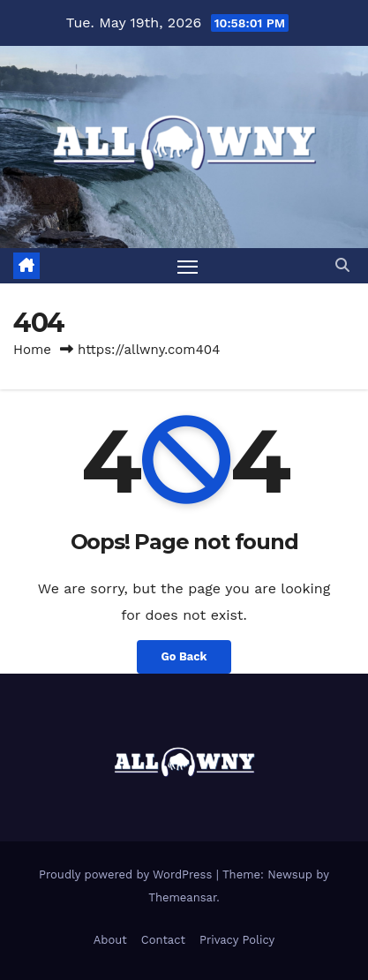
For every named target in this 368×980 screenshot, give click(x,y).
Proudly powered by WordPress (128, 874)
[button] (342, 265)
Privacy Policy (237, 940)
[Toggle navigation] (188, 266)
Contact (163, 940)
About (110, 940)
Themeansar (182, 897)
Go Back (184, 656)
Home (32, 350)
